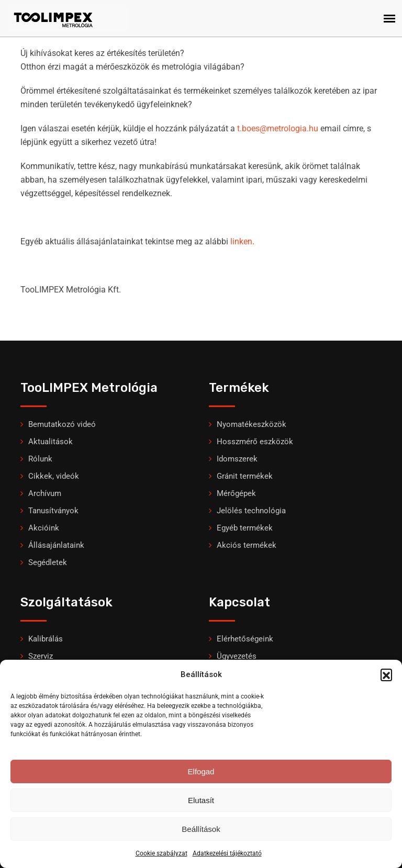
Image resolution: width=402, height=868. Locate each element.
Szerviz (41, 656)
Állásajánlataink (56, 545)
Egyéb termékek (245, 528)
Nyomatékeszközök (252, 424)
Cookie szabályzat (161, 853)
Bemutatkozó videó (62, 424)
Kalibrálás (46, 639)
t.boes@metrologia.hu (278, 128)
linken (241, 241)
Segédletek (48, 562)
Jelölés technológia (251, 511)
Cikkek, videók (54, 476)
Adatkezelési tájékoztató (227, 853)
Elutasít (201, 800)
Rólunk (40, 459)
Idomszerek (237, 459)
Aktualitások (51, 442)
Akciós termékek (247, 545)
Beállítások (201, 829)
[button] (386, 674)
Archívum (45, 493)
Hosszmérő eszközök (255, 442)
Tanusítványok (53, 511)
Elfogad (201, 771)
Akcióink (44, 528)
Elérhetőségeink (245, 639)
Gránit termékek (245, 476)
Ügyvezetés (237, 656)
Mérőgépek (236, 493)
